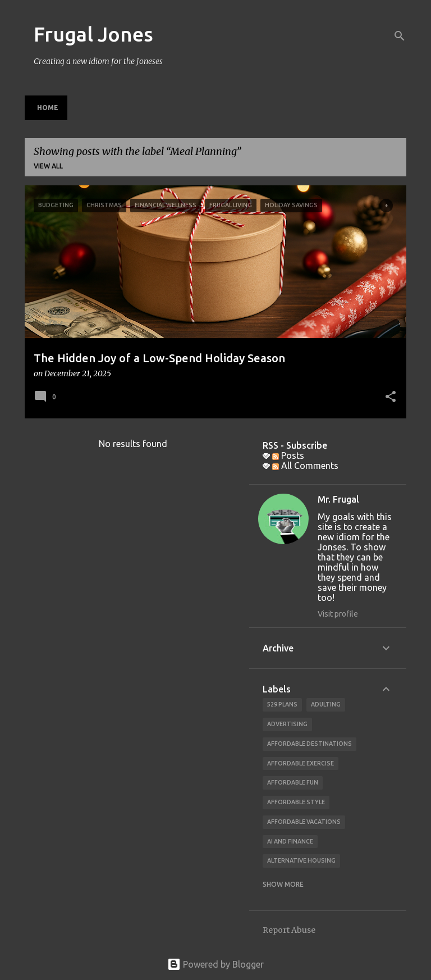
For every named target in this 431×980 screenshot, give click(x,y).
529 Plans (282, 704)
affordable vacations (304, 822)
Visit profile (338, 614)
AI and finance (290, 841)
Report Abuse (289, 930)
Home (48, 108)
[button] (391, 398)
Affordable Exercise (301, 763)
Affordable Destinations (310, 744)
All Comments (305, 466)
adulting (326, 704)
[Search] (400, 36)
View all (48, 166)
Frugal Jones (93, 34)
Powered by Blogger (215, 964)
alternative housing (301, 860)
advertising (287, 724)
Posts (288, 455)
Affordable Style (296, 802)
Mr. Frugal (338, 499)
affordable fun (293, 782)
